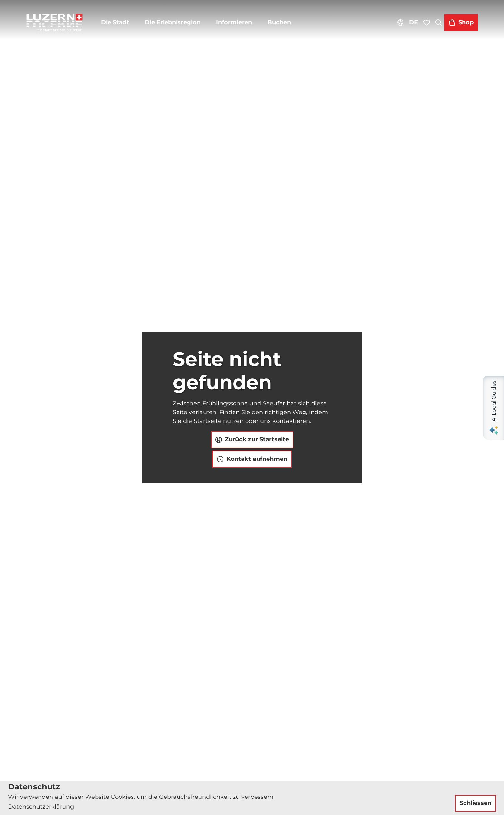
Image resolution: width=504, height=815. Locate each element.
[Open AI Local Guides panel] (494, 408)
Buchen (279, 22)
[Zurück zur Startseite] (54, 23)
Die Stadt (115, 22)
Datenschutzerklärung (41, 807)
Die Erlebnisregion (173, 22)
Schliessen (475, 803)
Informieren (234, 22)
